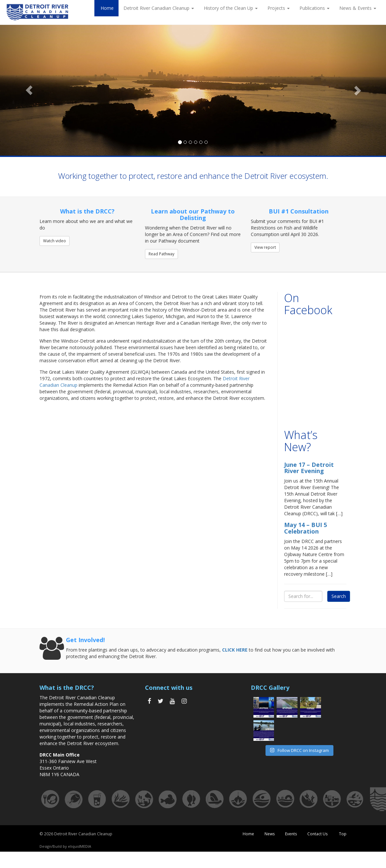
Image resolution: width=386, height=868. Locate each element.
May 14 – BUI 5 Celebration (306, 528)
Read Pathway (161, 254)
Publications (314, 8)
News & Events (358, 8)
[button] (29, 90)
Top (342, 834)
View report (265, 247)
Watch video (55, 241)
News (270, 834)
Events (291, 834)
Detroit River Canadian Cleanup (159, 8)
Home (106, 8)
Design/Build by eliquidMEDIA (65, 846)
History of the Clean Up (231, 8)
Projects (279, 8)
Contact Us (317, 834)
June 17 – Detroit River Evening (309, 468)
